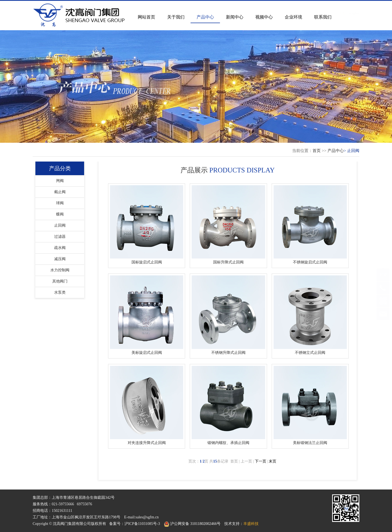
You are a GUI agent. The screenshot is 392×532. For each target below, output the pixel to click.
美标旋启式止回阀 (147, 353)
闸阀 (60, 181)
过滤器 (60, 237)
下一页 (261, 461)
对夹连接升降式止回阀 (147, 443)
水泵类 (60, 292)
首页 (317, 151)
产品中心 (205, 17)
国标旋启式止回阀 (147, 262)
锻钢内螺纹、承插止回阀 (228, 443)
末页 (272, 461)
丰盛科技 (251, 524)
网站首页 (146, 17)
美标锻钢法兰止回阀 (310, 443)
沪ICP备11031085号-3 (142, 524)
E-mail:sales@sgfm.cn (141, 517)
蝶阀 (60, 214)
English (354, 8)
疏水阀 (60, 248)
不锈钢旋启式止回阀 (310, 262)
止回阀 (60, 225)
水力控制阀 (60, 270)
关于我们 (176, 17)
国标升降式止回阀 (228, 262)
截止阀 (60, 192)
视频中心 (264, 17)
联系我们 (323, 17)
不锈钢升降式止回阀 (228, 353)
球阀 (60, 203)
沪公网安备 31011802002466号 (192, 524)
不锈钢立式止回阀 (310, 353)
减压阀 (60, 259)
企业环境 (293, 17)
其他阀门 (60, 281)
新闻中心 (235, 17)
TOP (383, 280)
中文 (342, 8)
